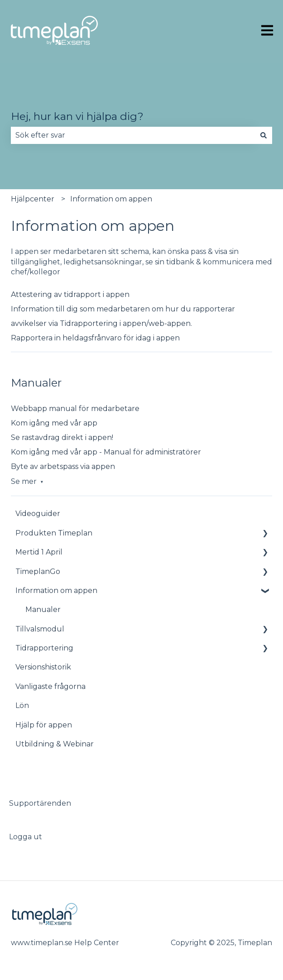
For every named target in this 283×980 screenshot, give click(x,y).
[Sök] (264, 135)
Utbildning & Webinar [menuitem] (55, 744)
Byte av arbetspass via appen (63, 466)
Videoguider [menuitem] (38, 514)
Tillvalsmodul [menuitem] (40, 629)
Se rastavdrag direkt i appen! (62, 437)
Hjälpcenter (33, 199)
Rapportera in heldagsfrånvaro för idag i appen (95, 338)
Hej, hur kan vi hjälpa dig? (77, 116)
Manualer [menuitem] (43, 610)
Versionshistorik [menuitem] (43, 667)
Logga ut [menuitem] (26, 837)
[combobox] (133, 135)
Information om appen (111, 199)
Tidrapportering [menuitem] (44, 648)
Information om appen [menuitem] (56, 590)
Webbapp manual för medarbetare (75, 409)
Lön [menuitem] (22, 705)
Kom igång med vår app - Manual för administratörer (106, 452)
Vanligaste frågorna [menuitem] (50, 686)
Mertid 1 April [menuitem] (39, 552)
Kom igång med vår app (54, 423)
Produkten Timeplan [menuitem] (54, 533)
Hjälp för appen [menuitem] (44, 725)
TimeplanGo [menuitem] (38, 571)
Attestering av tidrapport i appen (70, 294)
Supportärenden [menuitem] (40, 803)
